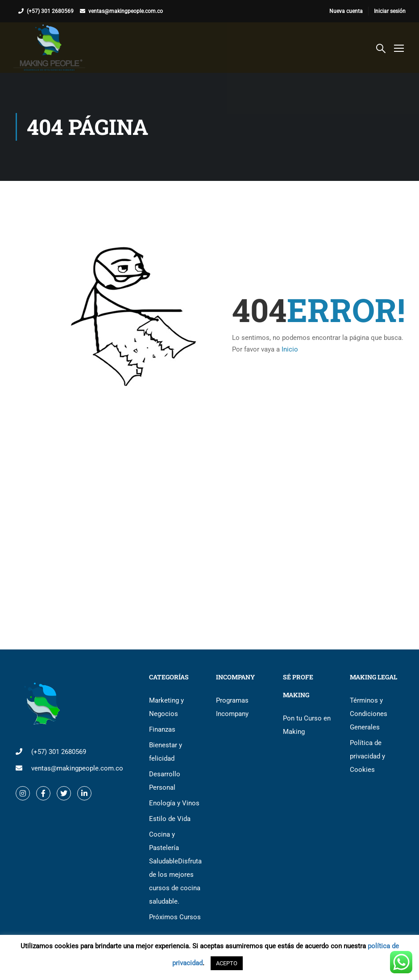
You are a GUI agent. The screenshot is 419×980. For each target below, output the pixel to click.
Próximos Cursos (175, 917)
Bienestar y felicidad (166, 752)
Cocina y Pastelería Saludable (175, 868)
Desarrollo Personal (165, 781)
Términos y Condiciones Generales (369, 714)
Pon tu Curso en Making (307, 725)
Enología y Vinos (174, 803)
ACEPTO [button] (227, 963)
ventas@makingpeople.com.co (126, 11)
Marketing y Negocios (166, 707)
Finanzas (162, 729)
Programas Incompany (232, 707)
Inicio (290, 349)
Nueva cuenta (346, 11)
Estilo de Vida (170, 819)
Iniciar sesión (390, 11)
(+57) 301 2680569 (50, 11)
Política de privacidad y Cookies (367, 756)
